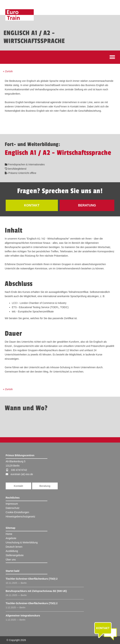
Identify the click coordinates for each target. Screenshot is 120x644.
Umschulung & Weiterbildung (22, 542)
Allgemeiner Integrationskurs (23, 616)
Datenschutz (13, 508)
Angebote (11, 538)
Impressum (12, 504)
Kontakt (18, 486)
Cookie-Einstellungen (17, 512)
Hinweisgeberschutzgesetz (21, 517)
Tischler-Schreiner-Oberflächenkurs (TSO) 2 (32, 579)
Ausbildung (12, 551)
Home (9, 534)
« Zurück (8, 71)
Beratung (45, 486)
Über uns (11, 560)
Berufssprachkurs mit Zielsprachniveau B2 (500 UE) (36, 591)
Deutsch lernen (14, 547)
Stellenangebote (15, 555)
